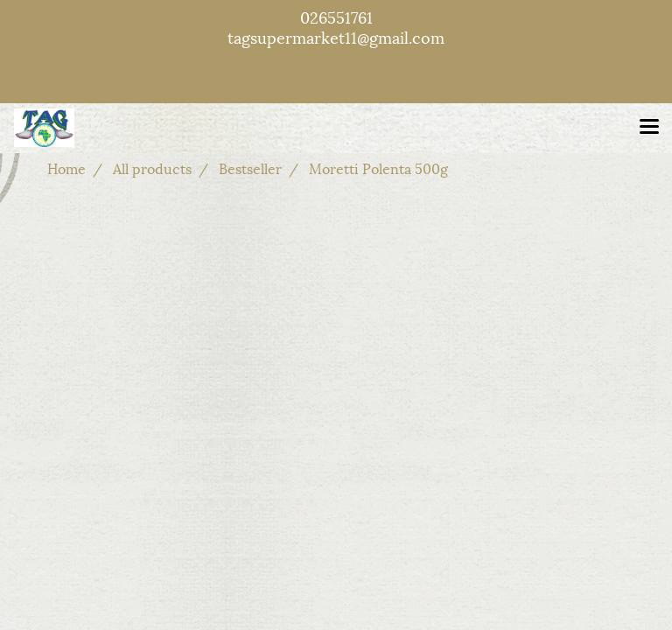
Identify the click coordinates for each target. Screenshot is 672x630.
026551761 (336, 16)
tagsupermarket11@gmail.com (336, 36)
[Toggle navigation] (649, 128)
